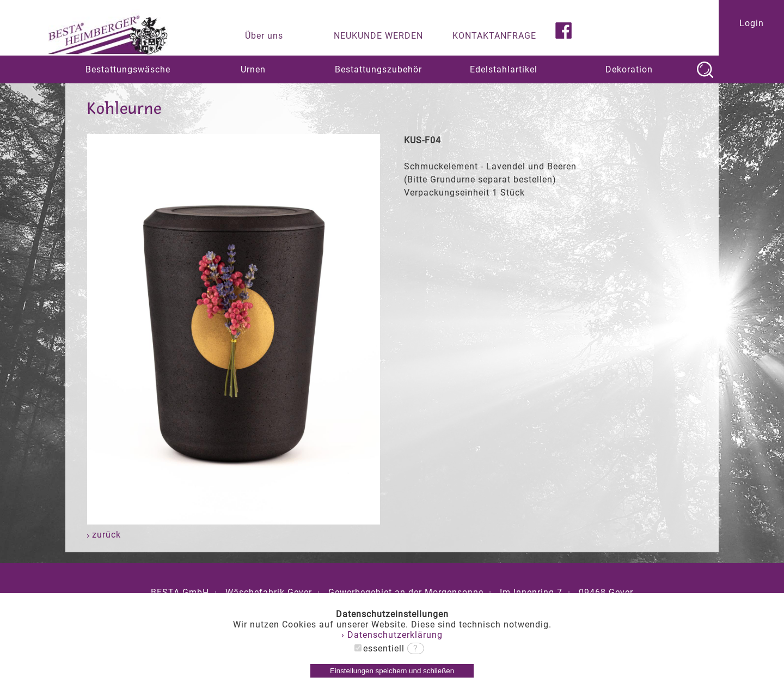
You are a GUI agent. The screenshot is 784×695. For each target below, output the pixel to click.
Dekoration (629, 69)
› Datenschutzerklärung (392, 635)
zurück (104, 535)
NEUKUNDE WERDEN (378, 36)
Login (752, 23)
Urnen (253, 69)
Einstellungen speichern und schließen (392, 671)
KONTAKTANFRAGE (494, 36)
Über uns (264, 36)
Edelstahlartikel (504, 69)
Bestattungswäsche (128, 69)
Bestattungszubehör (378, 69)
